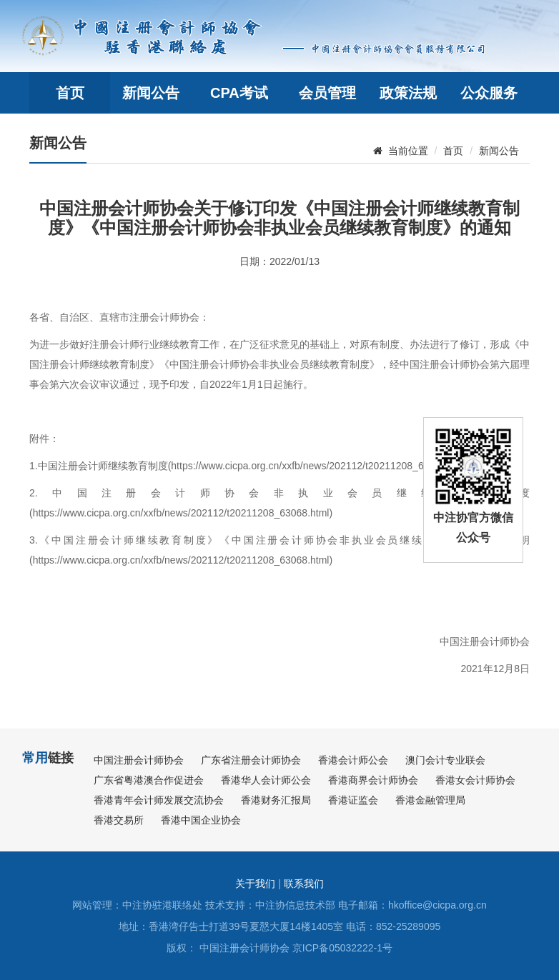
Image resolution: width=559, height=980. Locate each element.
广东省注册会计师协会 (251, 760)
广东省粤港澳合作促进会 (149, 780)
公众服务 (489, 93)
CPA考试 (239, 93)
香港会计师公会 (353, 760)
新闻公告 (151, 93)
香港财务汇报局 (276, 800)
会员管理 (327, 93)
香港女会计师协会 (475, 780)
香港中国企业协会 (201, 820)
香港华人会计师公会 (266, 780)
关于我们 (255, 884)
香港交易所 (119, 820)
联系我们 (304, 884)
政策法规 (408, 93)
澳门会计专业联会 (445, 760)
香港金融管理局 (430, 800)
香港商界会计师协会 (373, 780)
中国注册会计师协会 (139, 760)
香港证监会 (353, 800)
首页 (70, 93)
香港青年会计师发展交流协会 (159, 800)
